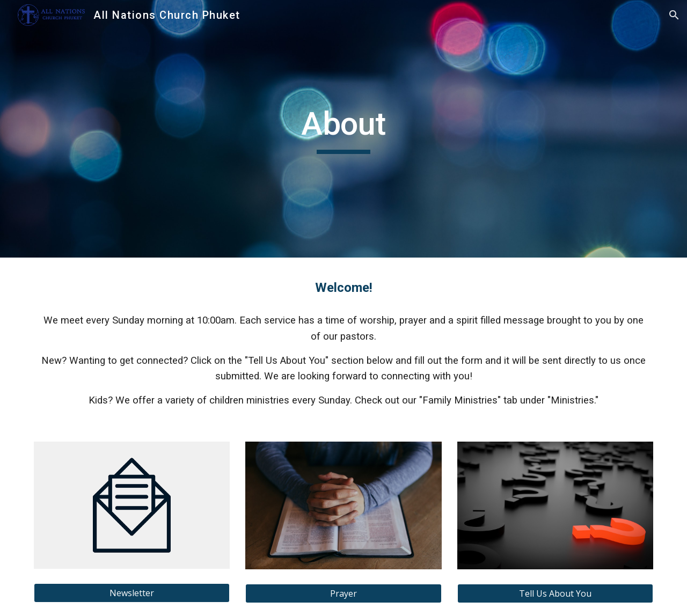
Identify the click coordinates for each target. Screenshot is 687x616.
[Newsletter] (132, 593)
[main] (343, 129)
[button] (674, 15)
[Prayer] (343, 593)
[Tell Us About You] (555, 593)
